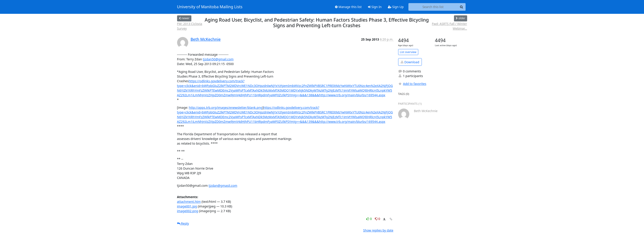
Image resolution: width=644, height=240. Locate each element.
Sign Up (396, 7)
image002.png (188, 211)
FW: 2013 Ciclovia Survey (190, 26)
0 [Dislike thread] (378, 219)
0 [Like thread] (369, 219)
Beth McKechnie (206, 39)
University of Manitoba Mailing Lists (210, 7)
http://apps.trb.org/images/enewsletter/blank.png (226, 108)
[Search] (462, 7)
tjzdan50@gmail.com (218, 59)
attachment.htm (189, 202)
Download (410, 62)
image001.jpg (187, 206)
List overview (408, 52)
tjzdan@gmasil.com (223, 186)
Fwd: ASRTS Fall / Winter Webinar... (450, 26)
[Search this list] (433, 7)
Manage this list (348, 7)
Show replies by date (378, 230)
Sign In (375, 7)
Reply (183, 223)
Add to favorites (412, 84)
